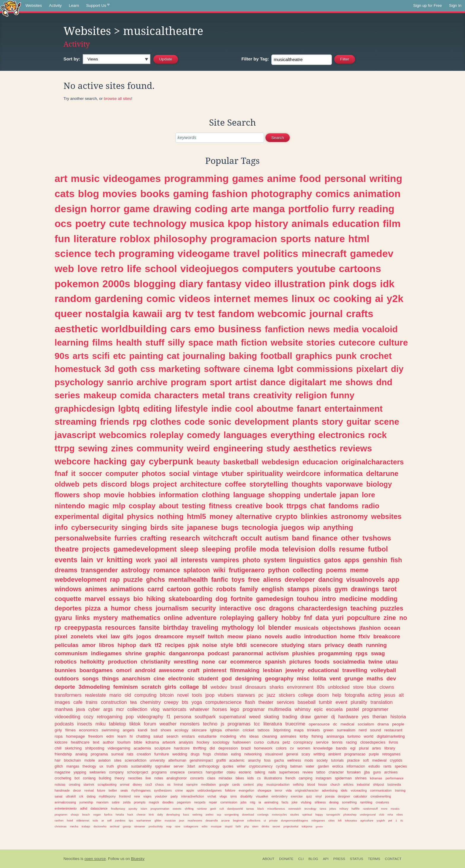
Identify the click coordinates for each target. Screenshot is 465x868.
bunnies (65, 670)
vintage (205, 473)
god (227, 678)
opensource (319, 724)
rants (387, 766)
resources (120, 628)
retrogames (391, 754)
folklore (230, 790)
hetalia (120, 815)
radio (371, 506)
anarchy (254, 760)
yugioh (381, 820)
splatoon (197, 570)
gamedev (372, 253)
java (80, 709)
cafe (78, 702)
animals (310, 223)
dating (91, 796)
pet (390, 820)
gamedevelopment (145, 549)
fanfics (108, 815)
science (73, 253)
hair (58, 760)
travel (246, 253)
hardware (348, 717)
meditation (208, 784)
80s (321, 687)
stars (314, 645)
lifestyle (192, 409)
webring (197, 815)
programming (197, 178)
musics (395, 809)
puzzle (133, 580)
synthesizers (163, 790)
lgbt (285, 369)
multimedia (280, 709)
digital (113, 516)
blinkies (314, 516)
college (306, 695)
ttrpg (65, 448)
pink (339, 284)
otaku (231, 772)
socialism (366, 724)
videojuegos (210, 268)
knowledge (323, 748)
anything (338, 527)
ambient (335, 754)
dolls (327, 549)
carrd (155, 589)
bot (77, 778)
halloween (242, 742)
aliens (272, 580)
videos (194, 298)
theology (89, 766)
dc (335, 724)
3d (110, 369)
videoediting (67, 717)
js (222, 724)
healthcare (80, 742)
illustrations (273, 778)
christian (221, 754)
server (179, 766)
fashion (230, 194)
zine (390, 618)
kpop (239, 223)
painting (146, 356)
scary (306, 754)
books (155, 194)
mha (390, 815)
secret (276, 826)
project (165, 484)
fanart (309, 409)
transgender (99, 570)
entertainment (353, 409)
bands (341, 748)
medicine (353, 599)
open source (95, 859)
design (71, 209)
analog (81, 754)
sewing (93, 448)
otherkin (232, 730)
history (271, 223)
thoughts (307, 484)
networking (253, 754)
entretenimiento (66, 808)
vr (100, 560)
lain (87, 560)
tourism (124, 742)
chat (318, 506)
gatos (332, 560)
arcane (226, 820)
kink (151, 815)
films (102, 342)
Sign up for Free (427, 5)
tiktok (135, 724)
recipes (175, 645)
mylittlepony (107, 796)
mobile (90, 760)
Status (357, 859)
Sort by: (72, 59)
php (247, 826)
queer (68, 314)
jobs (243, 802)
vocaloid (380, 329)
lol (261, 628)
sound (376, 730)
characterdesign (323, 608)
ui (265, 820)
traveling (205, 628)
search (172, 736)
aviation (104, 760)
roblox (135, 239)
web (64, 268)
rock (377, 435)
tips (131, 820)
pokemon (77, 284)
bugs (230, 527)
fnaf (61, 473)
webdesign (281, 462)
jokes (333, 809)
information (179, 495)
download (248, 815)
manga (269, 209)
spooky (133, 809)
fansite (149, 628)
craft (194, 670)
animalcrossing (65, 802)
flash (250, 702)
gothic (203, 589)
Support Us (98, 6)
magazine (62, 772)
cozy (89, 717)
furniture (162, 754)
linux (303, 298)
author (108, 742)
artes (376, 748)
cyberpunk (171, 461)
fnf (308, 618)
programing (146, 253)
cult (222, 809)
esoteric (245, 772)
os (169, 784)
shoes (166, 730)
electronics (341, 435)
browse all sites (117, 99)
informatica (343, 473)
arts (81, 356)
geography (279, 678)
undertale (320, 495)
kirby (304, 736)
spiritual (307, 815)
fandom (236, 314)
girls (171, 687)
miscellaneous (276, 809)
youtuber (161, 796)
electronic (181, 678)
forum (150, 724)
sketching (73, 748)
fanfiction (285, 329)
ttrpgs (297, 506)
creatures (382, 802)
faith (238, 826)
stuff (155, 342)
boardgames (96, 670)
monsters (190, 724)
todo (95, 820)
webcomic (282, 314)
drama (383, 724)
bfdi (242, 645)
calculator (360, 796)
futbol (378, 549)
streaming (76, 422)
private (273, 820)
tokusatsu (351, 820)
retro (112, 268)
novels (274, 636)
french (290, 778)
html (359, 239)
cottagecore (191, 826)
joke (295, 802)
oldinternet (83, 820)
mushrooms (195, 820)
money (221, 516)
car (223, 662)
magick (154, 802)
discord (114, 484)
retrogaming (109, 717)
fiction (254, 342)
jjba (367, 772)
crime (179, 790)
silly (176, 342)
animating (271, 802)
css (148, 369)
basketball (241, 462)
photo (251, 560)
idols (344, 790)
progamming (335, 653)
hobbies (142, 495)
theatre (67, 549)
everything (293, 435)
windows (68, 589)
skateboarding (190, 599)
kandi (143, 730)
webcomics (123, 435)
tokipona (307, 826)
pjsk (193, 645)
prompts (140, 802)
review (308, 772)
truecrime (295, 724)
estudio (374, 766)
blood (311, 784)
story (332, 422)
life (134, 268)
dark (146, 645)
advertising (330, 790)
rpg (140, 422)
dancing (331, 580)
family (249, 589)
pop (130, 717)
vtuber (232, 473)
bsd (154, 730)
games (248, 178)
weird (198, 448)
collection (137, 709)
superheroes (289, 772)
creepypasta (83, 628)
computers (268, 268)
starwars (246, 695)
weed (255, 717)
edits (205, 826)
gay (138, 461)
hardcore (182, 748)
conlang (89, 778)
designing (248, 678)
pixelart (372, 369)
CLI (301, 859)
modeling (228, 736)
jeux (182, 820)
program (189, 382)
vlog (155, 709)
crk (81, 796)
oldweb (67, 484)
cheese (141, 815)
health (129, 342)
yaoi (161, 560)
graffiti (221, 760)
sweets (177, 809)
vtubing (306, 802)
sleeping (216, 549)
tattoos (264, 730)
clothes (166, 422)
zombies (120, 820)
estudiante (207, 736)
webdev (219, 687)
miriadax (225, 778)
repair (213, 802)
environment (300, 687)
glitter (158, 820)
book (275, 506)
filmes (70, 730)
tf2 (158, 645)
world (369, 736)
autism (277, 538)
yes (365, 717)
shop (92, 495)
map (169, 826)
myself (195, 636)
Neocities (71, 859)
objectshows (339, 628)
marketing (179, 369)
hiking (156, 599)
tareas (250, 809)
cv (292, 748)
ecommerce (246, 662)
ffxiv (364, 636)
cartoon (179, 589)
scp (219, 815)
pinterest (215, 670)
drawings (365, 589)
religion (311, 395)
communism (71, 653)
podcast (218, 653)
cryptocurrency (261, 766)
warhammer (144, 820)
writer (241, 766)
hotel (70, 820)
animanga (335, 736)
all (174, 560)
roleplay (167, 435)
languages (245, 435)
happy (319, 815)
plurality (359, 702)
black (261, 809)
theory (120, 778)
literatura (273, 724)
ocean (392, 628)
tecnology (310, 809)
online (173, 618)
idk (387, 284)
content (248, 784)
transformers (68, 695)
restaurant (393, 730)
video (258, 284)
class (211, 778)
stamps (298, 589)
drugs (195, 754)
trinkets (313, 730)
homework (263, 748)
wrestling (186, 662)
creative (249, 506)
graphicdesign (85, 409)
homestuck (78, 369)
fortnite (242, 599)
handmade (62, 790)
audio (293, 636)
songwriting (232, 815)
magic (99, 506)
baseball (307, 702)
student (208, 678)
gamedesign (275, 599)
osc (260, 608)
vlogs (223, 796)
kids (251, 778)
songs (90, 678)
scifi (101, 356)
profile (245, 549)
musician (170, 820)
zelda (127, 802)
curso (259, 742)
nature (330, 239)
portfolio (309, 209)
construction (114, 702)
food (310, 178)
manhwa (64, 709)
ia (260, 802)
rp (58, 628)
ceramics (195, 772)
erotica (337, 766)
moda (269, 549)
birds (159, 527)
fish (396, 560)
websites (386, 516)
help (337, 695)
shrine (134, 653)
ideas (254, 736)
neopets (200, 802)
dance (273, 382)
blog (89, 194)
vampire (192, 784)
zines (122, 448)
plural (364, 748)
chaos (159, 784)
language (249, 495)
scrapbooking (107, 784)
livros (394, 742)
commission (229, 802)
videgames (318, 820)
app (394, 580)
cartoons (360, 268)
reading (376, 209)
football (276, 356)
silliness (320, 802)
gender (319, 827)
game (137, 209)
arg (174, 314)
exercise (297, 796)
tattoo (321, 772)
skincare (199, 730)
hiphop (127, 645)
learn (122, 736)
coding (211, 209)
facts (285, 802)
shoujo (75, 815)
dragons (282, 608)
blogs (140, 484)
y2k (395, 298)
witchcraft (220, 538)
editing (157, 409)
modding (384, 599)
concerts (197, 778)
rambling (366, 802)
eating (236, 754)
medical (347, 724)
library (390, 748)
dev (391, 678)
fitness (220, 506)
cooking (352, 298)
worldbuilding (134, 329)
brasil (236, 687)
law (115, 636)
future (101, 790)
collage (189, 687)
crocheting (63, 778)
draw (306, 717)
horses (220, 709)
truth (110, 766)
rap (115, 580)
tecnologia (260, 527)
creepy (171, 702)
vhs (243, 736)
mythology (238, 628)
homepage (75, 736)
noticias (60, 784)
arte (240, 209)
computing (145, 695)
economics (89, 730)
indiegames (106, 653)
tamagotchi (333, 815)
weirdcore (304, 473)
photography (281, 194)
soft (366, 760)
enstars (188, 736)
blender (280, 628)
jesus (390, 695)
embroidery (279, 796)
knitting (120, 560)
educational (323, 670)
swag (378, 653)
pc (261, 695)
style (227, 645)
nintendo (70, 506)
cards (236, 784)
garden (323, 766)
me (336, 382)
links (83, 618)
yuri (338, 618)
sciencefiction (136, 760)
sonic (220, 422)
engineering (238, 448)
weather (168, 724)
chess (143, 608)
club (382, 815)
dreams (66, 570)
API (326, 859)
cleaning (270, 736)
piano (254, 636)
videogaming (119, 748)
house (323, 784)
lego (235, 709)
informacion (356, 766)
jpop (210, 695)
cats (65, 194)
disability (246, 796)
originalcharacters (373, 462)
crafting (153, 538)
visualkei (262, 796)
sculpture (162, 748)
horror (105, 209)
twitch (216, 636)
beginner (239, 820)
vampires (225, 560)
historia (398, 717)
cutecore (357, 342)
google (224, 784)
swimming (110, 730)
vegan (97, 815)
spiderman (343, 778)
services (285, 702)
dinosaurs (256, 687)
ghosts (122, 766)
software (222, 369)
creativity (273, 395)
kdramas (376, 778)
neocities (135, 778)
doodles (168, 802)
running (376, 645)
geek (213, 809)
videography (150, 717)
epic (319, 709)
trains (92, 702)
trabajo (86, 826)
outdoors (67, 678)
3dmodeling (94, 687)
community (160, 448)
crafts (360, 314)
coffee (235, 484)
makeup (100, 395)
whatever (199, 709)
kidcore (61, 742)
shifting (189, 809)
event (341, 702)
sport (221, 382)
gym (341, 589)
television (299, 549)
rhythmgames (141, 790)
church (335, 784)
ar (103, 820)
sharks (277, 687)
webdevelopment (81, 580)
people (398, 724)
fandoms (343, 506)
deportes (68, 608)
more (384, 809)
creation (144, 754)
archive (152, 382)
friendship (63, 754)
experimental (77, 516)
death (355, 645)
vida (289, 790)
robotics (66, 662)
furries (126, 538)
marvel (95, 599)
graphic (155, 653)
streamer (140, 826)
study (278, 448)
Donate (286, 859)
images (62, 702)
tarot (389, 589)
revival (89, 790)
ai (379, 298)
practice (353, 760)
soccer (90, 473)
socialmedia (349, 662)
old (128, 695)
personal (345, 178)
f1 (169, 717)
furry (344, 209)
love (87, 268)
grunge (354, 678)
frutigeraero (247, 570)
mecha (74, 826)
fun (62, 239)
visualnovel (274, 754)
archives (391, 772)
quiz (309, 796)
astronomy (349, 516)
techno (210, 724)
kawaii (148, 314)
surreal (117, 754)
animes (96, 589)
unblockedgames (210, 790)
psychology (79, 382)
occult (251, 538)
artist (246, 382)
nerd (363, 730)
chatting (143, 736)
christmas (60, 826)
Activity (55, 5)
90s (62, 356)
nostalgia (107, 314)
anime (282, 178)
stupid (228, 826)
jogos (144, 636)
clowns (387, 687)
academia (142, 748)
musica (207, 223)
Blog (313, 859)
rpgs (361, 653)
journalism (172, 608)
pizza (93, 608)
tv (189, 314)
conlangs (263, 815)
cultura (273, 742)
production (123, 662)
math (227, 342)
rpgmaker (163, 766)
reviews (356, 448)
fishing (317, 736)
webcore (72, 461)
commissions (325, 369)
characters (176, 395)
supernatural (232, 717)
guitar (359, 422)
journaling (204, 356)
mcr (120, 709)
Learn (74, 5)
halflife (355, 809)
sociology (221, 742)
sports (296, 239)
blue (372, 687)
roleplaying (237, 618)
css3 (149, 784)
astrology (135, 570)
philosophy (180, 239)
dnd (384, 382)
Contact (393, 859)
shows (359, 382)
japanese (203, 527)
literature (95, 239)
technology (160, 223)
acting (374, 695)
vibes (399, 815)
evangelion (246, 790)
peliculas (67, 645)
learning (72, 342)
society (322, 760)
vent (335, 678)
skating (271, 717)
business (240, 329)
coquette (68, 599)
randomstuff (370, 809)
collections (254, 820)
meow (235, 636)
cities (332, 820)
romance (167, 570)
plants (305, 422)
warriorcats (175, 709)
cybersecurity (95, 527)
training (400, 790)
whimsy (303, 709)
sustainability (141, 766)
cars (180, 329)
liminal (178, 784)
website (287, 342)
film (392, 223)
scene (387, 422)
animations (127, 589)
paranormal (248, 653)
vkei (102, 636)
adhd (84, 808)
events (66, 560)
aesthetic (76, 329)
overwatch (295, 809)
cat (173, 356)
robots (226, 589)
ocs (63, 223)
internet (232, 298)
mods (309, 760)
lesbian (272, 670)
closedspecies (373, 742)
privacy (335, 645)
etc (119, 356)
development (262, 422)
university (157, 760)
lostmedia (394, 784)
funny (342, 395)
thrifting (200, 748)
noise (210, 645)
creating (74, 784)
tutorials (337, 760)
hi (131, 736)
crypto (286, 516)
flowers (67, 495)
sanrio (120, 382)
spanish (275, 662)
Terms (374, 859)
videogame (204, 253)
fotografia (355, 695)
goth (128, 369)
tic (402, 820)
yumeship (86, 802)
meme (359, 570)
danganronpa (187, 653)
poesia (330, 796)
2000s (116, 284)
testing (194, 506)
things (110, 678)
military (344, 809)
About (269, 859)
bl (205, 687)
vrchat (212, 796)
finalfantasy (118, 809)
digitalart (307, 382)
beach (86, 815)
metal (214, 395)
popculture (364, 618)
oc (324, 298)
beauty (208, 462)
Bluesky (138, 859)
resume (352, 549)
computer (122, 473)
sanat (58, 796)
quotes (228, 766)
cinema (259, 369)
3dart (191, 766)
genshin (375, 560)
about (169, 506)
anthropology (209, 766)
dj (333, 717)
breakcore (387, 636)
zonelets (82, 636)
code (195, 422)
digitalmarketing (391, 736)
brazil (246, 748)
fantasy (224, 284)
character (336, 772)
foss (267, 760)
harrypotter (215, 772)
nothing (170, 516)
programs (159, 772)
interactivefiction (193, 796)
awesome (172, 670)
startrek (89, 784)
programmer (375, 709)
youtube (316, 268)
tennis (337, 742)
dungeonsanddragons (294, 820)
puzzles (392, 608)
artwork (169, 742)
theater (266, 702)
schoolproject (138, 772)
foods (322, 662)
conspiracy (303, 742)
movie (114, 495)
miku (101, 724)
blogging (155, 284)
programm (61, 815)
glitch (59, 766)
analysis (186, 742)
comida (136, 395)
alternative (254, 516)
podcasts (64, 724)
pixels (322, 589)
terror (278, 790)
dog (222, 599)
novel (183, 695)
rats (130, 754)
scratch (151, 687)
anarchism (136, 678)
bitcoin (167, 695)
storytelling (269, 484)
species (401, 766)
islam (144, 809)
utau (392, 662)
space (201, 342)
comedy (203, 435)
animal (125, 784)
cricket (248, 730)
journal (326, 314)
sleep (189, 549)
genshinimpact (201, 760)
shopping (284, 495)
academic (237, 760)
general (292, 754)
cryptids (396, 760)
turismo (354, 736)
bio (138, 599)
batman (296, 766)
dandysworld (235, 809)
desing (334, 802)
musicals (306, 628)
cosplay (142, 506)
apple (190, 790)
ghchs (156, 580)
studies (294, 815)
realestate (95, 695)
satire (116, 802)
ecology (182, 730)
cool (244, 409)
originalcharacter (307, 790)
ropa (59, 736)
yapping (80, 772)
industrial (363, 784)
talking (260, 772)
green (328, 730)
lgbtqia (216, 730)
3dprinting (282, 730)
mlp (119, 506)
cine (159, 678)
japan (349, 495)
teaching (364, 608)
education (356, 223)
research (185, 538)
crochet (376, 356)
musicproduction (278, 784)
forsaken (354, 772)
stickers (287, 695)
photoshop (350, 815)
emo (204, 329)
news (319, 329)
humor (121, 608)
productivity (156, 826)
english (273, 589)
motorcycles (279, 815)
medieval (379, 760)
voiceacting (359, 790)
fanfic (220, 580)
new (137, 796)
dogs (365, 284)
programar (254, 709)
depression (228, 748)
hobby (291, 618)
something (349, 802)
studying (293, 645)
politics (281, 253)
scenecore (264, 645)
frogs (207, 754)
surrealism (346, 730)
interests (194, 560)
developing (173, 815)
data (322, 618)
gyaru (63, 618)
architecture (201, 484)
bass (186, 815)
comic (161, 298)
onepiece (177, 772)
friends (115, 422)
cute (119, 223)
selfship (298, 784)
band (300, 538)
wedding (180, 754)
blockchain (73, 760)
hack (130, 815)
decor (77, 790)
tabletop (117, 724)
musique (216, 826)
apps (352, 560)
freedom (95, 736)
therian (380, 717)
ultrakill (71, 796)
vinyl (319, 796)
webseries (98, 772)
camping (305, 778)
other (350, 538)
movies (120, 194)
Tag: (255, 59)
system (275, 560)
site (177, 527)
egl (353, 748)
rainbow (202, 809)
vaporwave (344, 484)
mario (115, 695)
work (144, 560)
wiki (219, 570)
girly (58, 730)
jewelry (295, 670)
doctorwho (100, 826)
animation (377, 194)
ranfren (59, 820)
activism (278, 653)
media (346, 329)
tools (197, 695)
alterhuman (177, 760)
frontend (125, 796)
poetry (90, 223)
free (254, 580)
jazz (271, 695)
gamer (321, 717)
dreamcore (169, 636)
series (67, 395)
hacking (110, 461)
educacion (320, 462)
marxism (102, 802)
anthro (210, 815)
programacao (355, 754)
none (208, 662)
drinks (265, 826)
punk (346, 356)
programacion (244, 239)
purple (374, 754)
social (179, 473)
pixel (61, 636)
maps (299, 730)
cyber (94, 709)
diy (397, 369)
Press (339, 859)
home (348, 636)
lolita (319, 678)
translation (382, 702)
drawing (172, 209)
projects (96, 549)
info (61, 527)
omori (124, 670)
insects (85, 724)
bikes (240, 778)
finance (325, 538)
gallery (268, 618)
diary (191, 284)
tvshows (377, 538)
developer (300, 580)
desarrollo (212, 820)
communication (381, 790)
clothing (216, 495)
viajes (147, 796)
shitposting (95, 748)
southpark (205, 717)
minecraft (324, 253)
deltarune (382, 473)
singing (134, 527)
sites (118, 760)
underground (368, 815)
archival (115, 826)
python (279, 570)
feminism (126, 687)
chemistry (151, 702)
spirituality (265, 473)
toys (238, 580)
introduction (321, 636)
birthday (176, 628)
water (310, 766)
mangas (73, 766)
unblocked (339, 687)
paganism (184, 802)
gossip (127, 826)
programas (239, 724)
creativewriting (381, 796)
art (61, 178)
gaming (191, 194)
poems (336, 570)
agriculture (367, 820)
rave (178, 826)
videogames (132, 178)
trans (239, 395)
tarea (323, 809)
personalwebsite (83, 538)
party (174, 796)
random (73, 298)
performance (395, 778)
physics (140, 516)
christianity (156, 662)
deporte (65, 687)
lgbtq (129, 409)
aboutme (275, 409)
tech (105, 253)
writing (386, 178)
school (161, 268)
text (96, 742)
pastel (352, 709)
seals (124, 790)
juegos (293, 527)
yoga (197, 702)
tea (134, 702)
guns (377, 772)
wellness (294, 760)
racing (352, 742)
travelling (355, 670)
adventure (201, 618)
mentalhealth (188, 580)
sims (233, 796)
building (105, 778)
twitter (113, 790)
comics (333, 194)
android (145, 670)
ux (101, 766)
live (148, 778)
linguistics (305, 560)
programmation (160, 809)
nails (272, 772)
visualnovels (365, 580)
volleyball (383, 670)
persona (183, 717)
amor (89, 645)
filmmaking (245, 670)
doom (323, 695)
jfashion (370, 628)
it (73, 473)
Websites (34, 5)
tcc (257, 724)
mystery (106, 618)
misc (303, 678)
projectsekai (291, 826)
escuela (335, 709)
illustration (300, 284)
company (116, 772)
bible (138, 742)
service (322, 742)
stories (321, 342)
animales (288, 736)
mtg (252, 802)
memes (271, 298)
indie (221, 409)
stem (255, 826)
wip (314, 527)
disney (137, 784)
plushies (304, 653)
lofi (340, 820)
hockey (203, 742)
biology (379, 484)
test (206, 314)
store (358, 687)
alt (401, 695)
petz (286, 742)
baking (243, 356)
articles (348, 784)
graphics (314, 356)
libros (107, 645)
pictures (300, 662)
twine (375, 662)
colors (281, 748)
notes (159, 778)
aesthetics (315, 448)
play (260, 784)
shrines (361, 778)
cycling (281, 766)
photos (154, 473)
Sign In (455, 5)
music (85, 178)
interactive (235, 608)
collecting (308, 570)
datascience (99, 808)
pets (90, 484)
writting (319, 754)
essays (119, 599)
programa (99, 754)
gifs (128, 636)
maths (375, 678)
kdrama (152, 742)
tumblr (325, 702)
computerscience (223, 702)
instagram (323, 778)
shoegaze (264, 790)
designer (344, 796)
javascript (75, 435)
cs (259, 778)
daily (160, 815)
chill (58, 748)
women (304, 748)
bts (185, 702)
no (403, 618)
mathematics (141, 618)
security (204, 608)
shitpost (379, 784)
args (108, 709)
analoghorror (177, 778)
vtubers (226, 695)
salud (158, 736)
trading (290, 717)
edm (110, 736)
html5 (196, 516)
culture (393, 342)
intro (329, 599)
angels (129, 730)
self (110, 820)
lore (368, 495)
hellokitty (92, 662)
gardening (119, 298)
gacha (279, 760)
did (212, 748)
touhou (308, 599)
